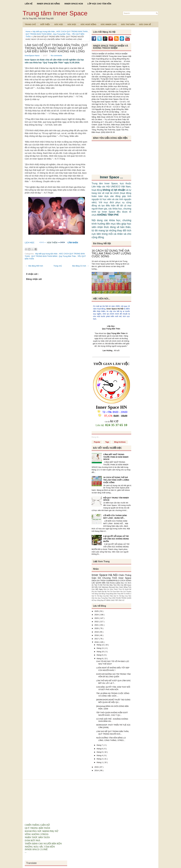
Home (28, 31)
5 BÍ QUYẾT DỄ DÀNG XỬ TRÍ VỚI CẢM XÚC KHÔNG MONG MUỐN (116, 539)
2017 (97, 639)
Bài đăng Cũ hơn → (81, 266)
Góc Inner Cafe (109, 24)
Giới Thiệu (45, 24)
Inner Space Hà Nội (115, 309)
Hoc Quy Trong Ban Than (104, 598)
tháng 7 (100, 745)
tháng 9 (100, 655)
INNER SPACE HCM (74, 4)
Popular (97, 442)
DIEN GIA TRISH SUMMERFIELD (106, 581)
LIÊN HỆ (29, 4)
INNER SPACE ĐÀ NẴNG (48, 4)
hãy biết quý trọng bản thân (44, 31)
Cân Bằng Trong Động (106, 594)
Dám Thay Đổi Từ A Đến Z (122, 594)
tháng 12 (101, 645)
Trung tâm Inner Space (55, 13)
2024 (97, 615)
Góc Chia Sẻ (145, 24)
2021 (97, 625)
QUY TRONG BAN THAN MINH (39, 34)
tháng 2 (100, 759)
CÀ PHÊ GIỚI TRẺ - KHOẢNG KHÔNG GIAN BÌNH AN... (112, 720)
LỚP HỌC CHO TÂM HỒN (99, 4)
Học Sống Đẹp (99, 600)
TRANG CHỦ (30, 24)
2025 (97, 611)
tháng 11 (101, 648)
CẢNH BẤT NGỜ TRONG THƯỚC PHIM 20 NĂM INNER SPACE (116, 457)
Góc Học (59, 24)
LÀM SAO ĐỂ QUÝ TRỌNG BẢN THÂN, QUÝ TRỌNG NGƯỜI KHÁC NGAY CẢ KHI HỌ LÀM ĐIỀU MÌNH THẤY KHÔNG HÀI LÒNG (56, 48)
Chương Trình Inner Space (117, 578)
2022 (97, 622)
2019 (97, 632)
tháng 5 (100, 752)
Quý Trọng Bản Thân (62, 34)
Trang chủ (58, 266)
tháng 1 (100, 762)
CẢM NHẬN (73, 243)
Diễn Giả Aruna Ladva (111, 583)
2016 (97, 642)
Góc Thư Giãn (128, 24)
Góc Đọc (72, 24)
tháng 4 (100, 755)
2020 (97, 628)
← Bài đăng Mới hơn (34, 266)
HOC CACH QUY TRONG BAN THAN (72, 31)
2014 (97, 770)
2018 (97, 635)
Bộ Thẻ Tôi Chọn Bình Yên (114, 592)
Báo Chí (124, 583)
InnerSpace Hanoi (32, 56)
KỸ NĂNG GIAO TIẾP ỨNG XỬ (114, 600)
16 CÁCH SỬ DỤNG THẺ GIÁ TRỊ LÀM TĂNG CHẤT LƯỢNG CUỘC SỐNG (111, 253)
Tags (107, 442)
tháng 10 (101, 652)
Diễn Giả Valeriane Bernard (105, 587)
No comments (56, 56)
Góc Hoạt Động (88, 24)
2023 (97, 618)
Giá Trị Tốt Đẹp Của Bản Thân (103, 596)
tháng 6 (100, 749)
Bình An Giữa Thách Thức (113, 589)
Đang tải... (96, 437)
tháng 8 (100, 658)
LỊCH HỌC (30, 243)
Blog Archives (120, 442)
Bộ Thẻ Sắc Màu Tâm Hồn (110, 585)
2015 (97, 767)
